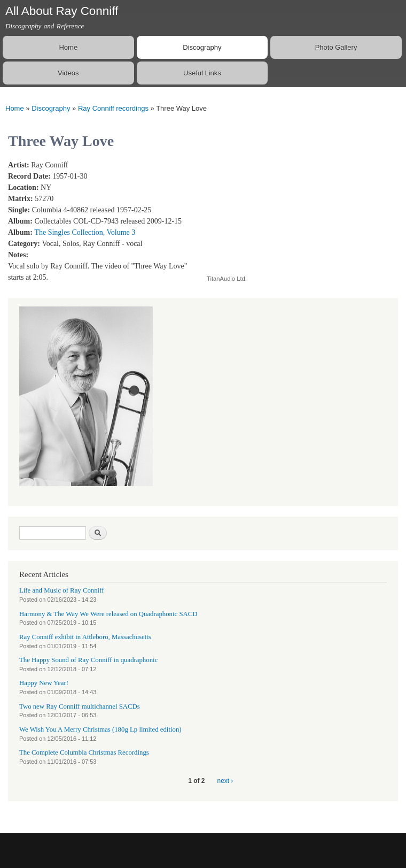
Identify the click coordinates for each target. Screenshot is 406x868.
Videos (68, 73)
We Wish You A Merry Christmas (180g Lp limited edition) (100, 729)
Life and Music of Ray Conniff (61, 590)
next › (225, 781)
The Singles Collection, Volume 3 (85, 232)
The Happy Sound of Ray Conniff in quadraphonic (88, 660)
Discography (202, 47)
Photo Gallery (336, 47)
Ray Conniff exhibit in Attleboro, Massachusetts (85, 637)
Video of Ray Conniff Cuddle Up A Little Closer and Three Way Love (292, 212)
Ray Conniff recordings (113, 108)
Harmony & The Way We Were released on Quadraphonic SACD (108, 614)
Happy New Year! (44, 683)
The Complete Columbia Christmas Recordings (84, 752)
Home (68, 47)
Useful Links (202, 73)
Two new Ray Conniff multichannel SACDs (80, 706)
